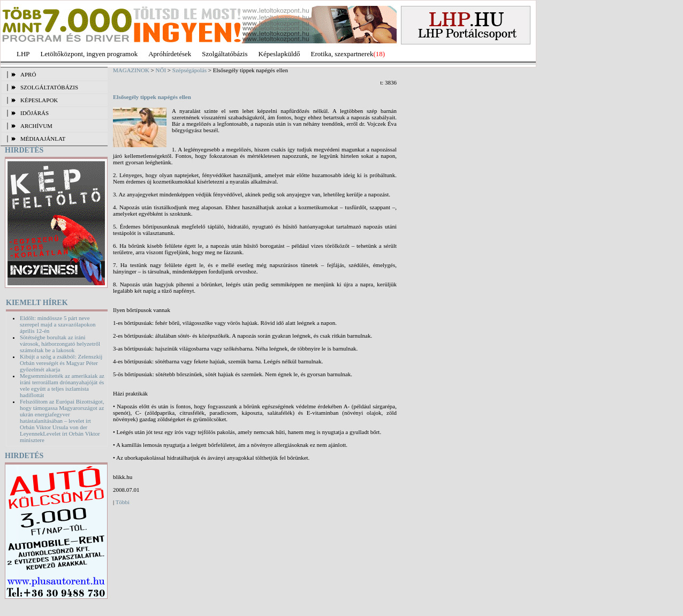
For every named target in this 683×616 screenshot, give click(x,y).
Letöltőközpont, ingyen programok (89, 54)
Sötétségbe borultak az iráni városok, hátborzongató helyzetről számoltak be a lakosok (60, 344)
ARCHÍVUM (36, 126)
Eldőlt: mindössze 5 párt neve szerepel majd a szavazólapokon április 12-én (58, 324)
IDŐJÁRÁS (35, 113)
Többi (123, 502)
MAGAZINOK (131, 70)
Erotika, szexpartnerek (342, 54)
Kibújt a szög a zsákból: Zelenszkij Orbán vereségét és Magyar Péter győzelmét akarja (61, 363)
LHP (23, 54)
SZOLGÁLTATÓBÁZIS (49, 87)
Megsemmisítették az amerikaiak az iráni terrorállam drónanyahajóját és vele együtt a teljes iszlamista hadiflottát (62, 385)
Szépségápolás (189, 70)
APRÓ (28, 74)
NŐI (161, 70)
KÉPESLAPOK (39, 100)
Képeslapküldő (279, 54)
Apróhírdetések (170, 54)
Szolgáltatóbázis (225, 54)
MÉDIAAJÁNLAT (43, 139)
